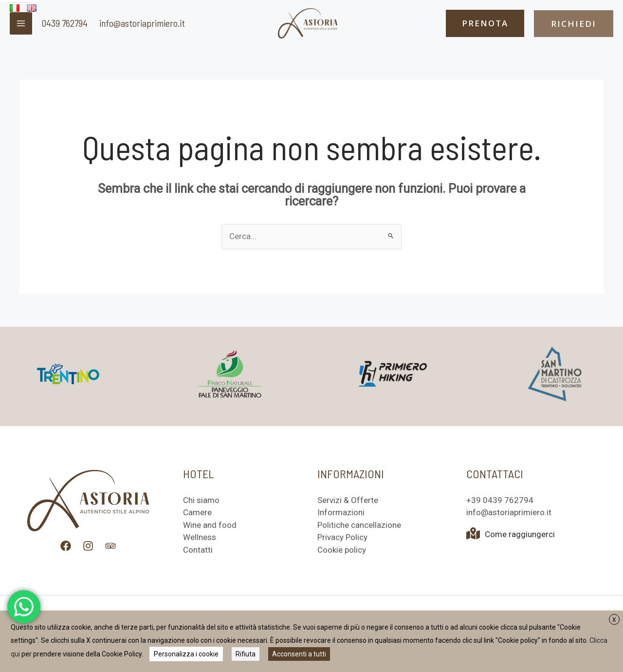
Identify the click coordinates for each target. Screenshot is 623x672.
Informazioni (341, 512)
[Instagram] (88, 546)
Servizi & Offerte (348, 500)
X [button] (614, 620)
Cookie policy (342, 550)
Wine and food (210, 525)
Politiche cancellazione (359, 525)
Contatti (198, 550)
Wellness (200, 537)
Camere (197, 512)
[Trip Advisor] (110, 546)
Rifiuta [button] (246, 654)
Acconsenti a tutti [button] (299, 654)
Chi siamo (201, 500)
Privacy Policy (342, 537)
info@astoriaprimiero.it (142, 23)
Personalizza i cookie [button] (186, 654)
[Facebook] (66, 546)
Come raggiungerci (511, 534)
